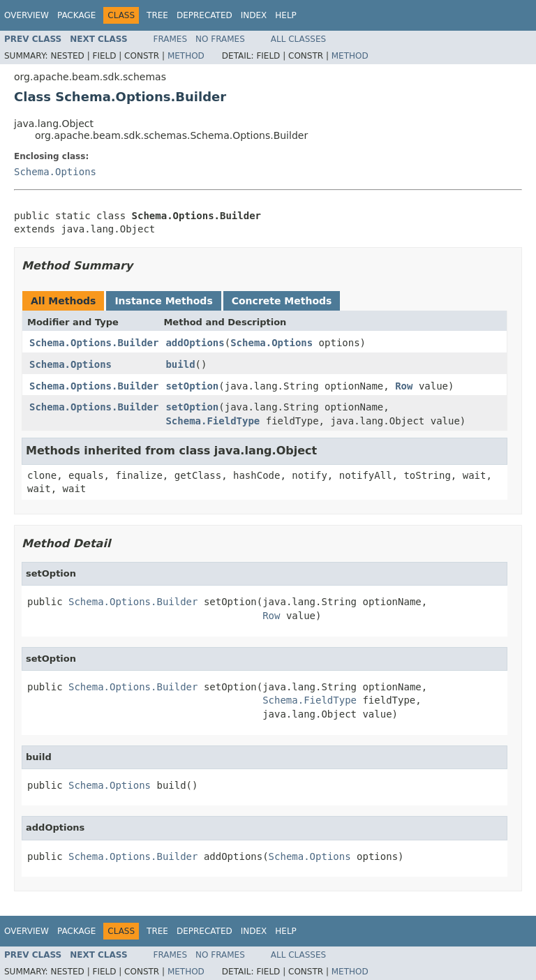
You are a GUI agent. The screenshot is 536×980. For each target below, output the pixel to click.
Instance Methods (163, 301)
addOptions (195, 343)
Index (254, 15)
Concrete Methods (282, 301)
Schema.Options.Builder (94, 343)
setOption (192, 386)
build (180, 364)
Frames (171, 39)
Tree (157, 15)
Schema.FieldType (213, 421)
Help (286, 15)
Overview (27, 15)
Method (186, 56)
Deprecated (204, 15)
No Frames (220, 39)
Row (404, 386)
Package (76, 15)
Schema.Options (55, 172)
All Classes (298, 39)
